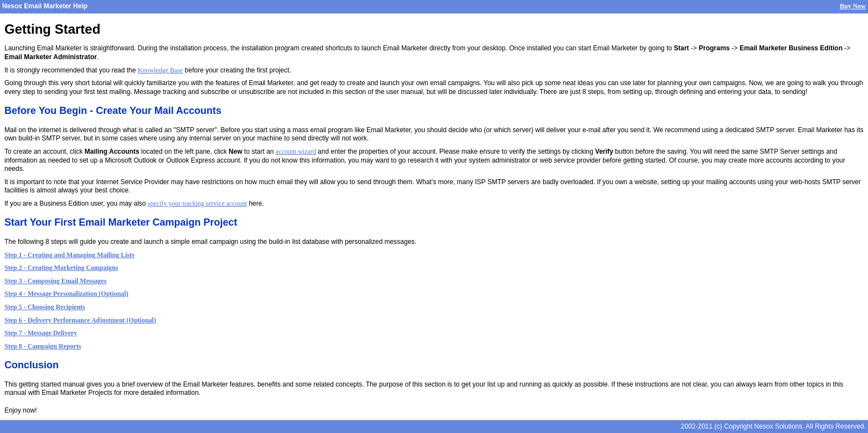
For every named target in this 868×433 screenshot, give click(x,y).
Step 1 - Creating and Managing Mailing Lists (69, 255)
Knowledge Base (161, 70)
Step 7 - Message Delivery (41, 333)
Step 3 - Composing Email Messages (55, 281)
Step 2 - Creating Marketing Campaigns (61, 268)
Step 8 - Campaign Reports (43, 346)
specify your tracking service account (197, 204)
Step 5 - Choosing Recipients (45, 307)
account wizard (296, 152)
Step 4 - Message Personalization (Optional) (66, 294)
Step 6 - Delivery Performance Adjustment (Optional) (80, 320)
